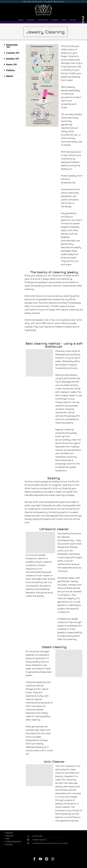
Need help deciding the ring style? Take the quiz (43, 1)
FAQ (7, 839)
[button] (12, 46)
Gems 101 (12, 64)
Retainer (9, 833)
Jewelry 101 (13, 59)
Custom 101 (13, 53)
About (10, 76)
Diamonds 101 (12, 46)
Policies (10, 70)
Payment (10, 836)
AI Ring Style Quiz (13, 841)
